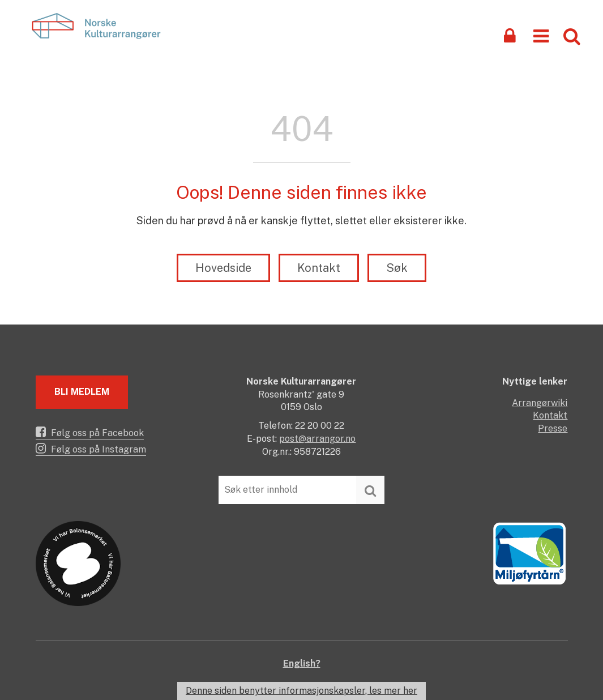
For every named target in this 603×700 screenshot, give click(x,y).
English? (302, 663)
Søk (397, 268)
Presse (553, 428)
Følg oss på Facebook (90, 432)
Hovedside (223, 268)
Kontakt (319, 268)
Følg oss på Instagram (91, 449)
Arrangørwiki (540, 403)
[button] (541, 35)
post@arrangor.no (317, 439)
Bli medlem (82, 392)
